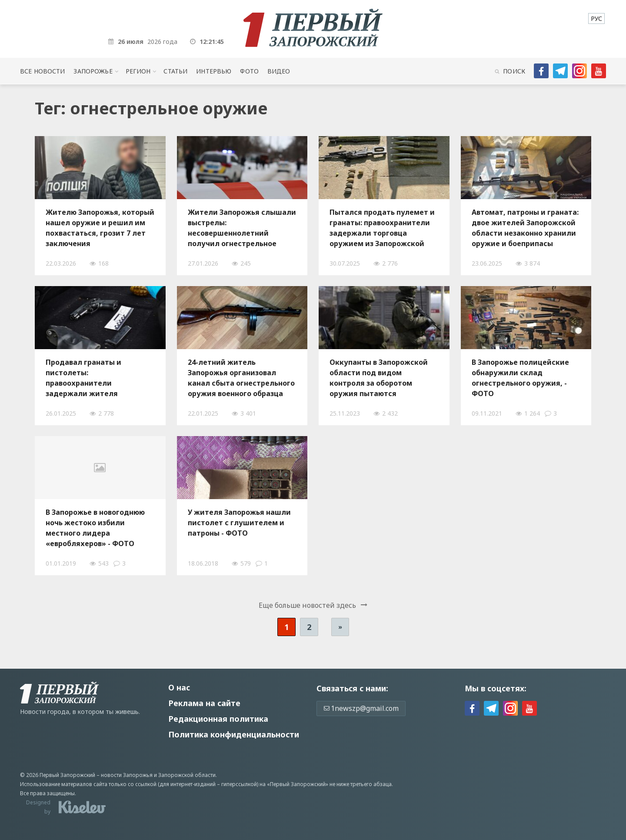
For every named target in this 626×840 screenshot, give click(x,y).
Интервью (214, 71)
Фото (249, 71)
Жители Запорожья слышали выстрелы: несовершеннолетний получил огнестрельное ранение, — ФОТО (242, 228)
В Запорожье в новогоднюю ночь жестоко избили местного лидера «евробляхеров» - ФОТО (95, 528)
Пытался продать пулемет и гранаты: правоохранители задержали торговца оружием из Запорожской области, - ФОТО (382, 228)
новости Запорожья (127, 775)
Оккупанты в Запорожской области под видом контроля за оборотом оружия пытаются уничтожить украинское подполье (379, 378)
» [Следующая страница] (340, 627)
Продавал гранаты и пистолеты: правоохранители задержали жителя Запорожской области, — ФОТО (92, 378)
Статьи (175, 71)
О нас (179, 687)
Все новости (42, 71)
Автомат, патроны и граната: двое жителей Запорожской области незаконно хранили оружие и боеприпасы (525, 228)
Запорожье (93, 71)
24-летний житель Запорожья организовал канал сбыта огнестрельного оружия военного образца (241, 378)
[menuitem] (596, 18)
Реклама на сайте (204, 703)
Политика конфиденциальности (234, 734)
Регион (138, 71)
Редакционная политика (218, 719)
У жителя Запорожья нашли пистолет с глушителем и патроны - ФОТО (239, 523)
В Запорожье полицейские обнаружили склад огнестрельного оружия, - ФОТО (520, 378)
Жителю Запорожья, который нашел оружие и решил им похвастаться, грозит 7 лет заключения (100, 228)
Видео (279, 71)
